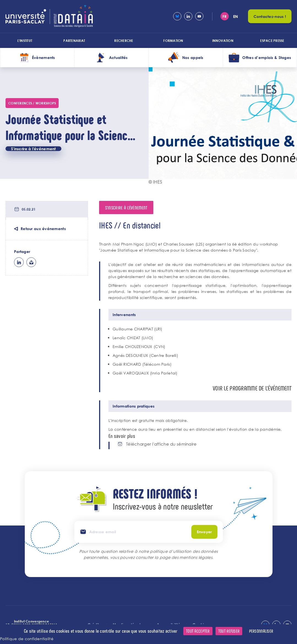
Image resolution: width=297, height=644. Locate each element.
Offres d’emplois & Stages (267, 57)
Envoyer (204, 532)
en (236, 16)
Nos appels (193, 57)
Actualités (118, 57)
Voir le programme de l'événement (252, 388)
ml (31, 262)
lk (19, 262)
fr (225, 16)
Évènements (43, 57)
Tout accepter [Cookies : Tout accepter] (198, 631)
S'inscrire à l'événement (33, 149)
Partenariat (74, 41)
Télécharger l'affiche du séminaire (161, 444)
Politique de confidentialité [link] (27, 639)
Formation (173, 41)
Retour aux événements (43, 229)
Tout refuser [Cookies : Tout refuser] (229, 631)
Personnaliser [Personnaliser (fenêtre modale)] (261, 631)
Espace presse (272, 41)
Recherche (124, 41)
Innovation (223, 41)
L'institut (25, 41)
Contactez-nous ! (270, 16)
